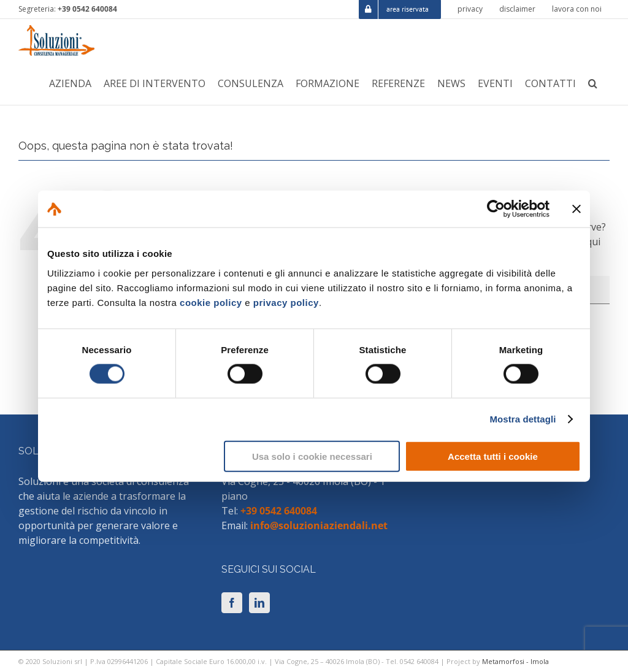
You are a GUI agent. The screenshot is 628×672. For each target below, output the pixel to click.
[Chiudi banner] (576, 209)
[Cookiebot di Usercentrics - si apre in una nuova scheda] (496, 209)
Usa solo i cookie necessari (312, 456)
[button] (593, 83)
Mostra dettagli (523, 419)
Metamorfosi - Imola (515, 661)
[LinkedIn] (259, 603)
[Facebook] (232, 603)
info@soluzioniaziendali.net (319, 525)
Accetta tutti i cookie (493, 456)
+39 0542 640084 (87, 9)
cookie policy (211, 302)
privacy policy (286, 302)
